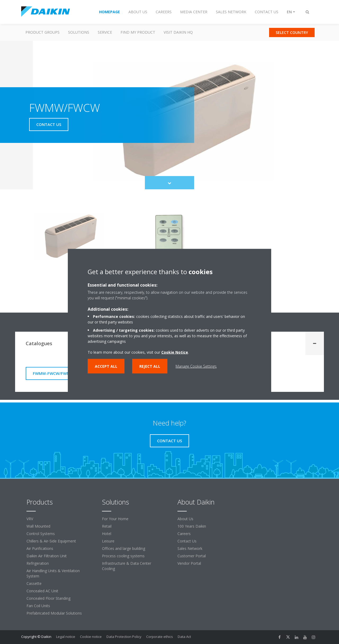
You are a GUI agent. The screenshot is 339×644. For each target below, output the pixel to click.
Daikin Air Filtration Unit (47, 556)
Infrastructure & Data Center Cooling (127, 566)
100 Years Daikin (192, 526)
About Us (185, 519)
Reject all (150, 366)
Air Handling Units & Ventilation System (53, 573)
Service (105, 32)
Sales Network (190, 548)
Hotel (107, 534)
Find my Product (138, 32)
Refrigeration (38, 563)
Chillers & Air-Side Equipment (51, 541)
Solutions (79, 32)
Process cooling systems (123, 556)
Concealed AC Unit (42, 591)
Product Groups (43, 32)
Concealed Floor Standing (48, 598)
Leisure (108, 541)
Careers (184, 534)
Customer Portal (192, 556)
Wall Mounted (38, 526)
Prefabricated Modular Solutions (54, 613)
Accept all (106, 366)
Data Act (184, 637)
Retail (107, 526)
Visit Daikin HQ (178, 32)
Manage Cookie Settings (196, 366)
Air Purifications (40, 548)
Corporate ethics (160, 637)
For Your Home (115, 519)
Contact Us (187, 541)
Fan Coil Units (38, 606)
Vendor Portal (189, 563)
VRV (30, 519)
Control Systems (41, 534)
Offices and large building (124, 548)
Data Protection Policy (124, 637)
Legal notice (66, 637)
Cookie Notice (175, 352)
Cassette (34, 583)
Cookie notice (91, 637)
